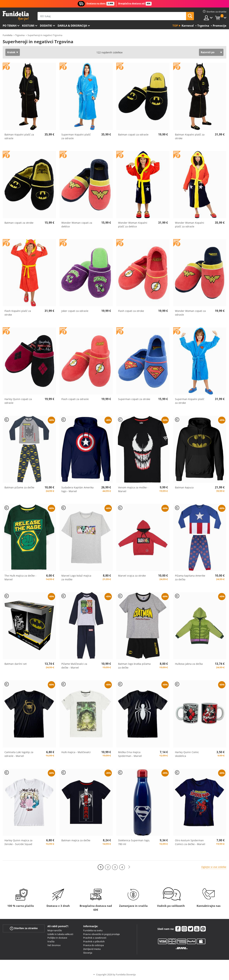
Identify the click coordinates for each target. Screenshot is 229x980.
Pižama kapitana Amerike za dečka (190, 577)
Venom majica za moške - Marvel (133, 489)
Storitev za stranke (24, 928)
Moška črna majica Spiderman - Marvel (130, 754)
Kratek (11, 52)
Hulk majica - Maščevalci (76, 752)
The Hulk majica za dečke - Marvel (20, 577)
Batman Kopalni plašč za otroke (190, 136)
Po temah (10, 26)
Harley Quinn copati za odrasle (18, 401)
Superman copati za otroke (134, 399)
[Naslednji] (129, 867)
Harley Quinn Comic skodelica (187, 754)
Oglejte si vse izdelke (214, 867)
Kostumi (28, 26)
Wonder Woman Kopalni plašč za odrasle (190, 225)
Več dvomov (54, 945)
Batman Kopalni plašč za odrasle (19, 136)
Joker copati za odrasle (75, 311)
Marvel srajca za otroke (132, 576)
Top (175, 26)
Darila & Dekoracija (72, 26)
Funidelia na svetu (93, 930)
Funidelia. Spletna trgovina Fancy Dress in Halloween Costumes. (16, 16)
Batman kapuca (184, 487)
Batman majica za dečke (76, 840)
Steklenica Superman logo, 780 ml (134, 842)
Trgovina (20, 35)
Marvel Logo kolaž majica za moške (76, 577)
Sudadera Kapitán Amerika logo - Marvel (77, 489)
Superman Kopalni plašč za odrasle (76, 136)
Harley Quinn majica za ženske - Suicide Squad (18, 842)
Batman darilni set (16, 664)
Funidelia (8, 35)
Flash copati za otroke (131, 311)
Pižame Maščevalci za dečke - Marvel (74, 666)
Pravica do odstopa (93, 945)
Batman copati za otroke (19, 223)
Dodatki (46, 26)
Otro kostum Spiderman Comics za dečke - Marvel (190, 842)
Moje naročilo (55, 930)
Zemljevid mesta (92, 949)
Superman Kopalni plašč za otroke (190, 401)
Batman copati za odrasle (133, 135)
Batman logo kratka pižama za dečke (134, 666)
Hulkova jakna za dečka (189, 664)
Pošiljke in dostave (57, 938)
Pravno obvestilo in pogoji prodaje (101, 934)
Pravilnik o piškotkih (94, 941)
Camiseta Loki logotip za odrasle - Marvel (19, 754)
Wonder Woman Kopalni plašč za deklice (133, 225)
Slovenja (88, 953)
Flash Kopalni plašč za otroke (18, 313)
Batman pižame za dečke (19, 487)
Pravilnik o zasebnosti (95, 938)
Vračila (51, 941)
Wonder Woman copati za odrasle (190, 313)
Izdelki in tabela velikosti (60, 934)
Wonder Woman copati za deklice (77, 225)
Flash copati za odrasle (75, 399)
